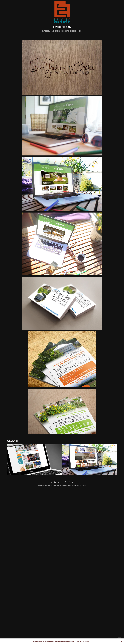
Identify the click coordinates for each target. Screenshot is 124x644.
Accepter (82, 641)
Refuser (87, 641)
